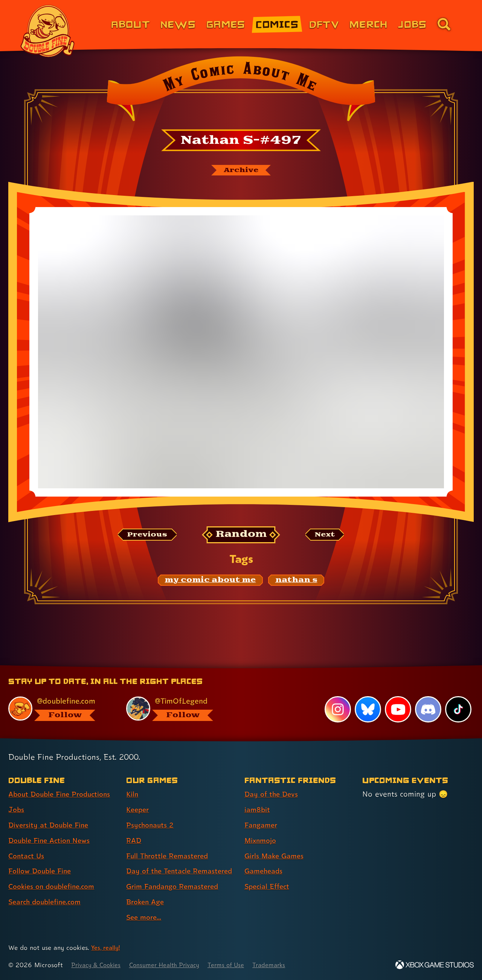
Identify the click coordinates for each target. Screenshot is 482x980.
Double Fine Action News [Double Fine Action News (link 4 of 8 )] (52, 828)
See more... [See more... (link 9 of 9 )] (145, 918)
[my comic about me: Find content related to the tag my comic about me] (210, 581)
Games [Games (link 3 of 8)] (226, 24)
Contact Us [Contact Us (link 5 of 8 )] (27, 843)
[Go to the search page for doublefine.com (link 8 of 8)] (444, 24)
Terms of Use (238, 965)
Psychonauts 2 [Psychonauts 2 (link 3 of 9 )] (151, 812)
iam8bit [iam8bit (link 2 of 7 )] (258, 797)
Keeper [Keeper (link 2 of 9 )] (139, 797)
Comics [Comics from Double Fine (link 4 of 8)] (277, 24)
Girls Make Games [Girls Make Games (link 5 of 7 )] (276, 843)
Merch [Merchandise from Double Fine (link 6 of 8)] (368, 24)
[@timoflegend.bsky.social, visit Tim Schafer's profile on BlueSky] (177, 696)
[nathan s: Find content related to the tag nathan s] (296, 581)
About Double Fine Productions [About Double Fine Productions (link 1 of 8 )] (63, 781)
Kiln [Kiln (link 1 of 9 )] (133, 781)
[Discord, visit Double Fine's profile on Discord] (428, 697)
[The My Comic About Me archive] (241, 171)
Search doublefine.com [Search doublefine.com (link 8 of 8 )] (48, 889)
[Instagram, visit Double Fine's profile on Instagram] (337, 697)
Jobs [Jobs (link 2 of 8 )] (17, 797)
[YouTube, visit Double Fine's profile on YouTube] (398, 697)
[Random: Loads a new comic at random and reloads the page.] (241, 536)
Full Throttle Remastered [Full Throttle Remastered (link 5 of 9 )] (170, 843)
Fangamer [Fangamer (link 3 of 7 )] (262, 812)
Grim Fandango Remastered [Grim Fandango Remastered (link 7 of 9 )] (175, 887)
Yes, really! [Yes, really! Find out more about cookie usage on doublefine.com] (107, 948)
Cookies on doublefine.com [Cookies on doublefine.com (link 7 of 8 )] (55, 873)
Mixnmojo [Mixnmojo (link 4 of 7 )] (262, 828)
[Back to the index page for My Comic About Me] (241, 91)
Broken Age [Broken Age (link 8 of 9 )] (147, 902)
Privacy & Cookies (98, 965)
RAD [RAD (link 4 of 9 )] (134, 828)
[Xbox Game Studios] (435, 965)
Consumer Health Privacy (172, 965)
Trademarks (283, 965)
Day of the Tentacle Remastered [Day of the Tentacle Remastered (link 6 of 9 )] (161, 865)
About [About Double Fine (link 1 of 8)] (130, 24)
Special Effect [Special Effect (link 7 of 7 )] (269, 873)
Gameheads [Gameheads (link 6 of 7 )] (265, 858)
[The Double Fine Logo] (48, 31)
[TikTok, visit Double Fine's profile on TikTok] (458, 697)
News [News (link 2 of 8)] (178, 24)
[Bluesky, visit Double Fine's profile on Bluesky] (367, 697)
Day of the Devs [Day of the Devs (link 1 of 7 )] (273, 781)
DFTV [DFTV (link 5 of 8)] (324, 24)
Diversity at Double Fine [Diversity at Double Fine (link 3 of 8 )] (50, 812)
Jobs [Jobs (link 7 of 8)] (412, 24)
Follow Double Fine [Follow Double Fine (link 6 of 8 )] (42, 858)
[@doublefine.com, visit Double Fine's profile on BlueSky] (59, 696)
